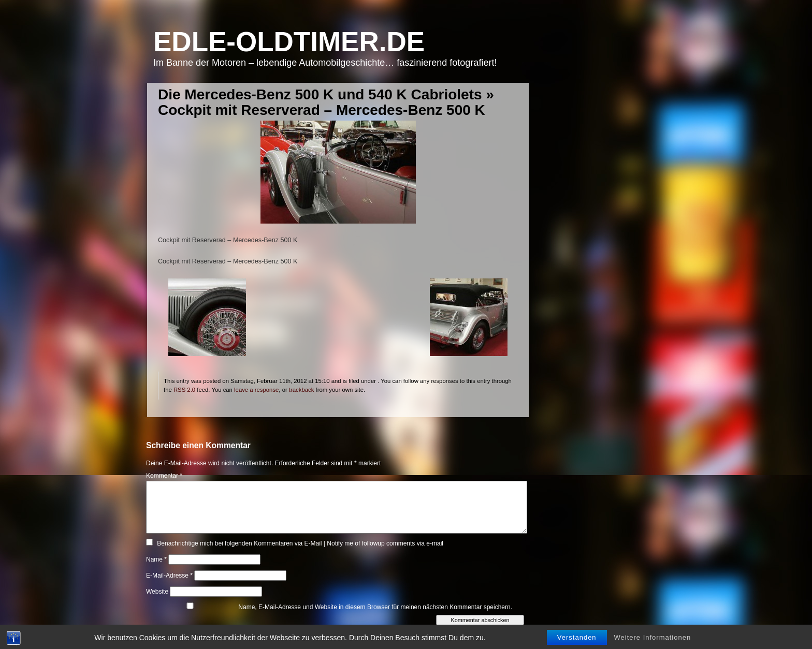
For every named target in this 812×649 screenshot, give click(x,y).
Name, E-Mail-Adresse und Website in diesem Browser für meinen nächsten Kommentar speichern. (375, 607)
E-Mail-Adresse (169, 576)
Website (157, 592)
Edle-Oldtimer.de (289, 42)
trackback (301, 390)
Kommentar (164, 476)
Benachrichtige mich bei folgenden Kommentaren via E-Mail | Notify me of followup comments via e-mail (300, 543)
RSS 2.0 (184, 390)
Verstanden (577, 643)
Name (156, 559)
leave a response (256, 390)
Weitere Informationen (653, 643)
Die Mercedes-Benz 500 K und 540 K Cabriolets (320, 94)
